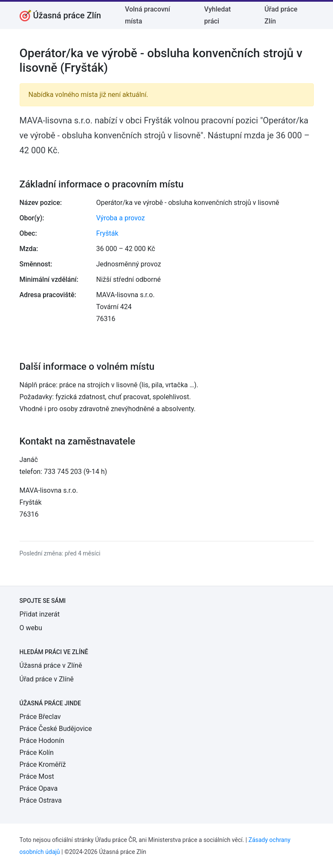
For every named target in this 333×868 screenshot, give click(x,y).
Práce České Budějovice (56, 729)
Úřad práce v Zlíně (47, 679)
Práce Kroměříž (43, 764)
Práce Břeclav (40, 717)
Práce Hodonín (42, 741)
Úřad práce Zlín (281, 15)
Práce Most (37, 776)
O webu (31, 628)
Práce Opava (39, 788)
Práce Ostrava (41, 800)
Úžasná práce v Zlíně (51, 665)
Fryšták (107, 233)
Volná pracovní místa (148, 15)
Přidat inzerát (40, 614)
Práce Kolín (37, 753)
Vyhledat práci (218, 15)
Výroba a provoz (121, 218)
